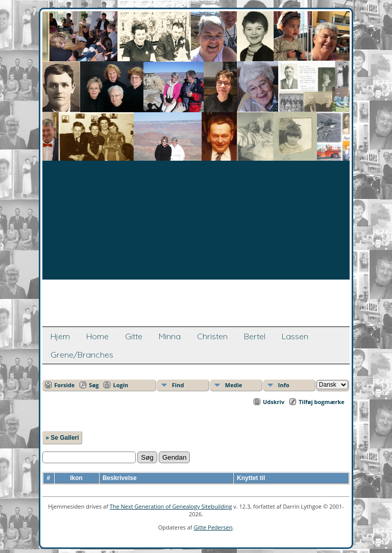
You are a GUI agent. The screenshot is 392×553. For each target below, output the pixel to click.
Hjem (60, 336)
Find (178, 385)
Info (284, 385)
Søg (94, 385)
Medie (234, 385)
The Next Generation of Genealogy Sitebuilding (171, 506)
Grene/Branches (82, 355)
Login (120, 385)
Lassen (295, 336)
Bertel (255, 336)
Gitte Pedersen (213, 527)
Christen (212, 336)
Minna (170, 336)
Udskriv (274, 402)
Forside (64, 385)
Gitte (134, 336)
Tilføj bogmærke (322, 402)
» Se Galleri (62, 438)
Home (97, 336)
